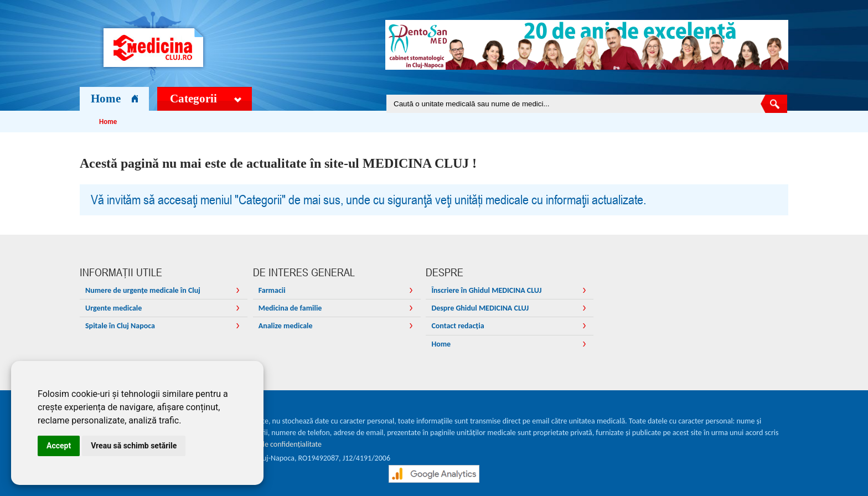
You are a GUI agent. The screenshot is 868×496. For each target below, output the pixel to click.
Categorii (206, 99)
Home (114, 99)
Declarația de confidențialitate (274, 444)
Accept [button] (59, 446)
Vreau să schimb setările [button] (134, 446)
